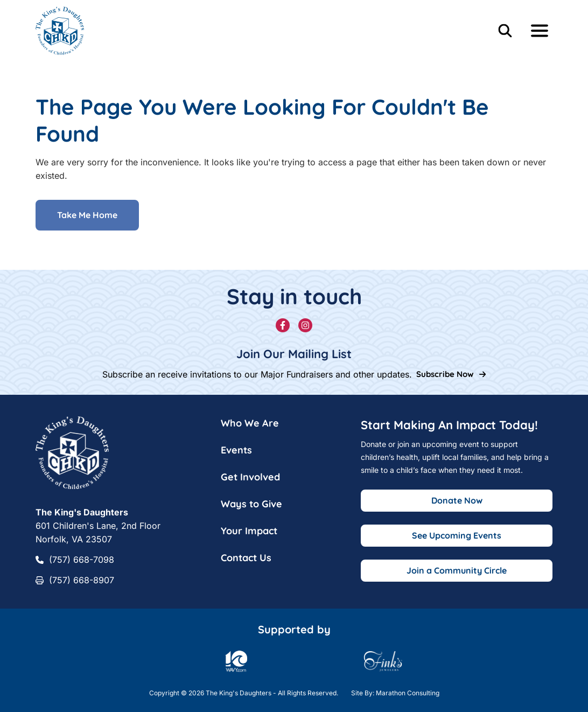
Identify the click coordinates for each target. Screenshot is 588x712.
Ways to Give (251, 504)
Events (236, 450)
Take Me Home (87, 215)
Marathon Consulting (408, 693)
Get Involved (250, 477)
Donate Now (457, 500)
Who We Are (250, 423)
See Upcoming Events (457, 535)
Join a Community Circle (457, 570)
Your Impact (249, 531)
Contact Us (246, 558)
